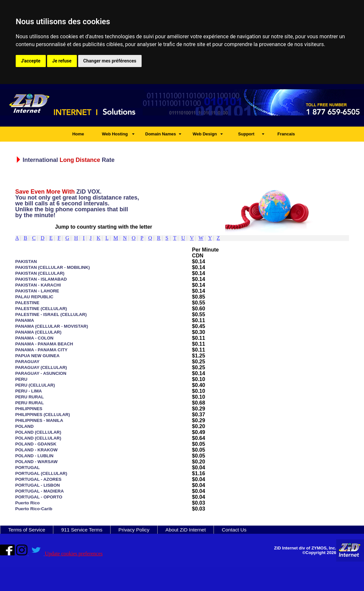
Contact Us (234, 530)
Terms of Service (27, 530)
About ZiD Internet (186, 530)
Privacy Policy (134, 530)
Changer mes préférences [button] (110, 61)
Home (78, 134)
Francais (286, 134)
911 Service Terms (82, 530)
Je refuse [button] (62, 61)
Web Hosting (115, 134)
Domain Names (161, 134)
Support (246, 134)
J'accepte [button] (31, 61)
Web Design (205, 134)
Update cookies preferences (74, 554)
